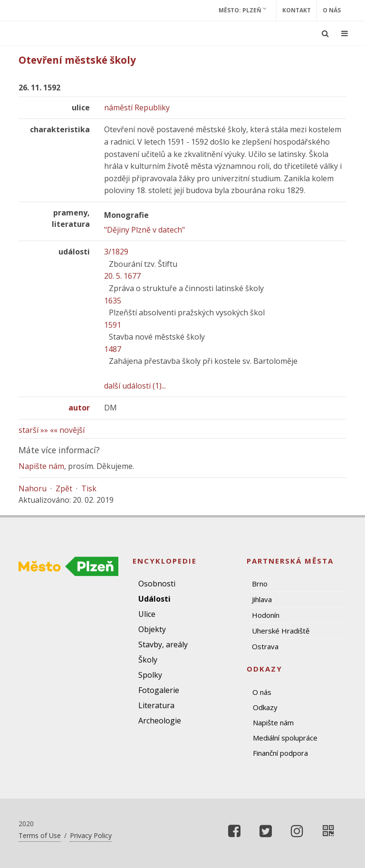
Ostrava (265, 646)
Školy (148, 660)
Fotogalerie (159, 690)
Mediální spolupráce (285, 738)
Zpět (64, 488)
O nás (332, 10)
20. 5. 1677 (122, 276)
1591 (113, 325)
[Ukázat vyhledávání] (325, 33)
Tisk (89, 488)
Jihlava (262, 599)
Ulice (147, 614)
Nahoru (33, 488)
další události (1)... (135, 386)
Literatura (156, 705)
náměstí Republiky (137, 107)
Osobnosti (157, 584)
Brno (260, 584)
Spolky (150, 675)
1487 (113, 349)
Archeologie (160, 721)
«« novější (67, 430)
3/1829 (116, 252)
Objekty (152, 629)
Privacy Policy (91, 835)
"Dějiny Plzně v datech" (144, 230)
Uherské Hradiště (281, 631)
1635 (113, 301)
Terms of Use (40, 835)
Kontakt (297, 10)
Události (154, 599)
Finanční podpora (280, 753)
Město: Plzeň (243, 10)
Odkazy (265, 707)
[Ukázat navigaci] (345, 33)
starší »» (33, 430)
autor (79, 408)
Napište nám (41, 466)
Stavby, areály (163, 644)
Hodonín (266, 615)
